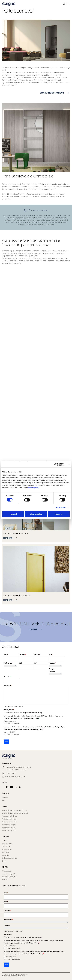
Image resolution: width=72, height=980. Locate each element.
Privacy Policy (21, 976)
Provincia (52, 663)
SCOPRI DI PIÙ (36, 630)
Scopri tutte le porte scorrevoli (55, 93)
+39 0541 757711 (10, 773)
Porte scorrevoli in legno (9, 816)
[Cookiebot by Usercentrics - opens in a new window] (55, 464)
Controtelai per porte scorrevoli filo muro (14, 810)
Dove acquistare (7, 871)
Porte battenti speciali (9, 831)
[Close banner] (69, 464)
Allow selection (36, 514)
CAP (35, 663)
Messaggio (8, 685)
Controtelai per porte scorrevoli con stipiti (15, 813)
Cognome (22, 655)
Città (20, 663)
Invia (6, 742)
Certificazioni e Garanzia (9, 858)
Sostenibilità (6, 855)
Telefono (37, 655)
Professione (8, 663)
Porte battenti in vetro (8, 828)
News (4, 861)
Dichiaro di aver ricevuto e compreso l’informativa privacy (24, 713)
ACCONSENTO (10, 721)
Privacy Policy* (18, 931)
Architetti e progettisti (8, 874)
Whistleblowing (7, 849)
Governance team (7, 844)
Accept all (59, 514)
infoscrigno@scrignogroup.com (15, 777)
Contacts (5, 797)
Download (5, 880)
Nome (6, 655)
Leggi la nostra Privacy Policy (13, 706)
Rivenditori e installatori (9, 877)
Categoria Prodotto (52, 670)
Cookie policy (34, 488)
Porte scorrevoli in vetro (9, 819)
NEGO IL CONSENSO (13, 723)
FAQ (3, 800)
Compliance (6, 846)
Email (51, 655)
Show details (61, 507)
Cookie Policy (14, 976)
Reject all (13, 514)
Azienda (4, 841)
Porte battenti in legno (9, 825)
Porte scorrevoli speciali (9, 822)
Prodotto (7, 677)
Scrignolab (5, 852)
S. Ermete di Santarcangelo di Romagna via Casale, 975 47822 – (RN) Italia (18, 769)
